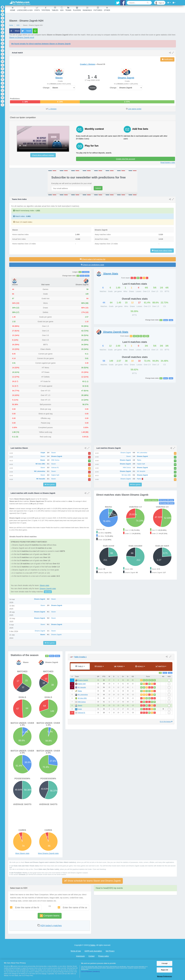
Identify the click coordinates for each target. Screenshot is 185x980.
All (80, 272)
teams (68, 9)
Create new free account (125, 159)
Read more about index (163, 251)
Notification (167, 59)
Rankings (87, 9)
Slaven (80, 705)
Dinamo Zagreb (83, 680)
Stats (37, 9)
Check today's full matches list (93, 259)
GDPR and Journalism (93, 951)
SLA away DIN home (167, 503)
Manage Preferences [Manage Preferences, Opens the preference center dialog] (164, 976)
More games (50, 485)
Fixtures (98, 9)
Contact (92, 956)
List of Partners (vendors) (90, 972)
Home (13, 9)
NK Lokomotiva (83, 695)
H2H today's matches (51, 926)
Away (87, 276)
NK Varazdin (82, 687)
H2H (62, 9)
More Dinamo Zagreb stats (48, 853)
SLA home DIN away (166, 500)
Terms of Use (76, 951)
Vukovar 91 (81, 713)
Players (77, 9)
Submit (98, 188)
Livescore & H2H (25, 9)
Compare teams (50, 916)
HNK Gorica (82, 702)
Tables (55, 9)
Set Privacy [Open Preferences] (110, 951)
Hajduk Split (82, 684)
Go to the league (166, 722)
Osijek (80, 709)
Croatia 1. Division (88, 64)
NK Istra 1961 (82, 698)
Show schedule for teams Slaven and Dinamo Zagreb (92, 881)
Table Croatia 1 (80, 657)
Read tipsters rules (168, 163)
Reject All (164, 970)
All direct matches (151, 500)
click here (48, 592)
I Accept (164, 963)
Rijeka (80, 691)
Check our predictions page (92, 265)
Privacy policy (104, 956)
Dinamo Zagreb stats (48, 588)
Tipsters (46, 9)
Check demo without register (43, 155)
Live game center (135, 109)
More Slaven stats (22, 853)
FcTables (92, 945)
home (11, 25)
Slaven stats (44, 585)
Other (107, 9)
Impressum (80, 956)
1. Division (53, 109)
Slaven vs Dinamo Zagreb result (22, 37)
